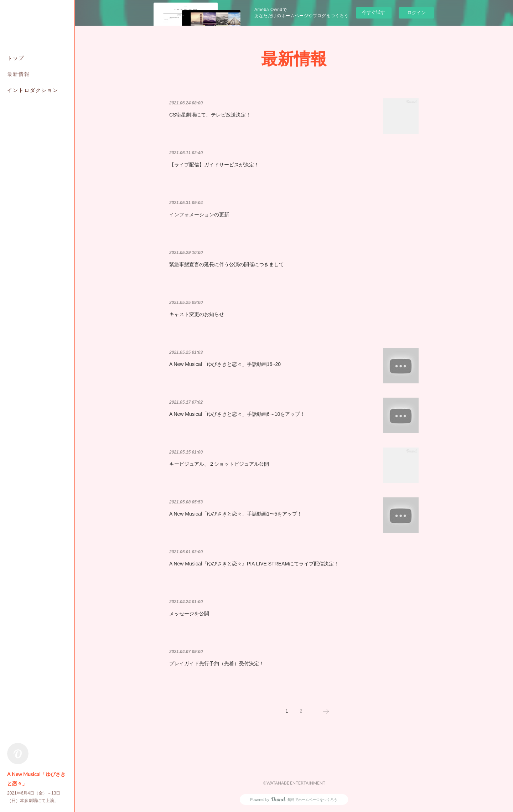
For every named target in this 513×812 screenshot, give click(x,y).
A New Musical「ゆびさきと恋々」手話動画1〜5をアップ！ (236, 514)
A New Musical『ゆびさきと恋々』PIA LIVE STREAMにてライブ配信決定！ (254, 564)
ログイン (416, 13)
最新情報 (19, 74)
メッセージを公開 (189, 614)
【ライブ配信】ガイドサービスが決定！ (214, 165)
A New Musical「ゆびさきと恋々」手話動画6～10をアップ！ (237, 414)
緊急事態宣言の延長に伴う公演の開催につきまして (227, 264)
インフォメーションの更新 (199, 214)
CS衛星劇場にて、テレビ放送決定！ (210, 115)
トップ (16, 58)
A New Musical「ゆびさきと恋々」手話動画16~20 (225, 364)
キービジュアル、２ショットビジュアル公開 (219, 464)
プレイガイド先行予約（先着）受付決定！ (217, 663)
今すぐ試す (374, 12)
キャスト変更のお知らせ (197, 314)
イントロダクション (33, 90)
